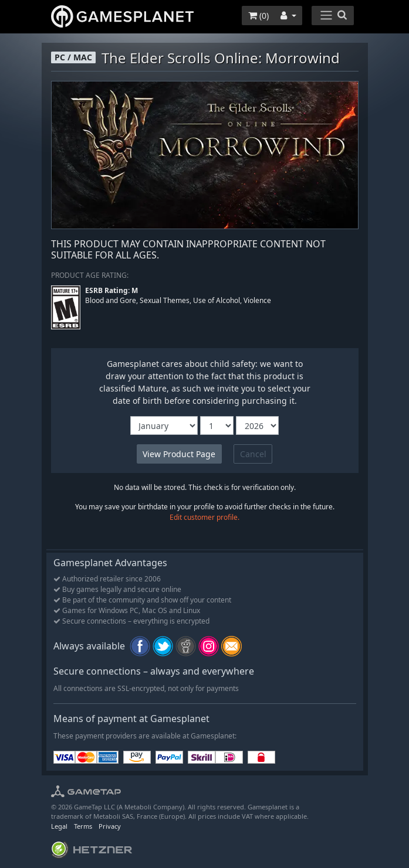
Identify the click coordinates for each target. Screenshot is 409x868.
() (258, 16)
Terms (83, 826)
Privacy (110, 826)
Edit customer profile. (204, 517)
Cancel (253, 454)
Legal (59, 826)
